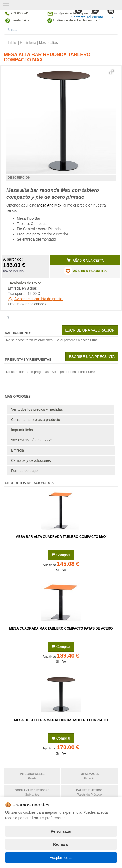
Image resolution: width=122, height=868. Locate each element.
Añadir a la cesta (85, 260)
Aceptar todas (61, 858)
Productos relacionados (27, 304)
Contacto (78, 13)
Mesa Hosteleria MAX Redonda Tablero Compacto (61, 720)
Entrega (17, 450)
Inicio (12, 43)
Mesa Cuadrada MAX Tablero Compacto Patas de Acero (61, 628)
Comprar (61, 555)
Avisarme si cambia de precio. (36, 299)
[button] (112, 72)
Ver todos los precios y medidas (37, 409)
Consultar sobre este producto (36, 420)
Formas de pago (24, 471)
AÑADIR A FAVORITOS (85, 271)
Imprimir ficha (22, 430)
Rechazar (61, 844)
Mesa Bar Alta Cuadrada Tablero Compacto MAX (61, 537)
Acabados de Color (25, 283)
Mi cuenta (95, 13)
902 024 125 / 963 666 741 (33, 440)
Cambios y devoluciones (31, 460)
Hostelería (28, 43)
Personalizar (61, 831)
